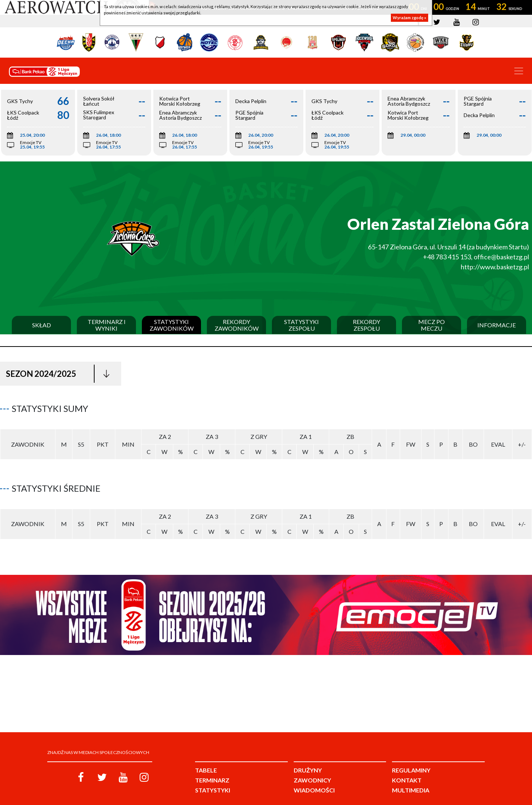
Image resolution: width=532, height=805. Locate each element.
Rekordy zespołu (366, 325)
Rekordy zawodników (237, 325)
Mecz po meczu (432, 325)
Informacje (497, 325)
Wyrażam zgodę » (410, 18)
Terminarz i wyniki (107, 325)
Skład (42, 325)
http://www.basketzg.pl (495, 267)
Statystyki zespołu (301, 325)
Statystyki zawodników (172, 325)
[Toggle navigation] (519, 71)
